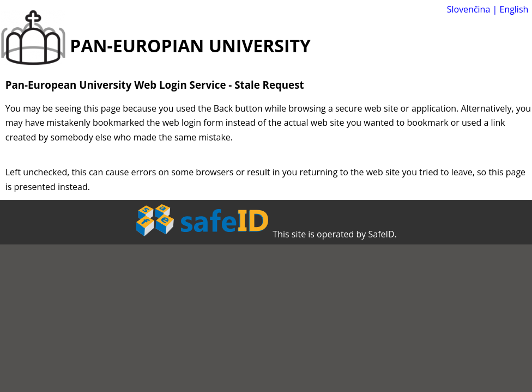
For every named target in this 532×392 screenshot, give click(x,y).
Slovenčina (469, 9)
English (514, 9)
